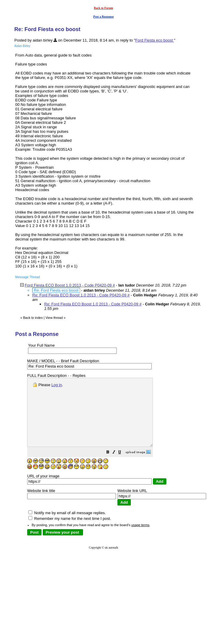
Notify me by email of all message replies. (67, 526)
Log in (57, 385)
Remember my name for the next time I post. (70, 532)
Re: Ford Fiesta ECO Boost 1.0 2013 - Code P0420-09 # (81, 295)
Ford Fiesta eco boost (155, 40)
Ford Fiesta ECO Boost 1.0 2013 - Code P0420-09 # (70, 285)
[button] (123, 466)
